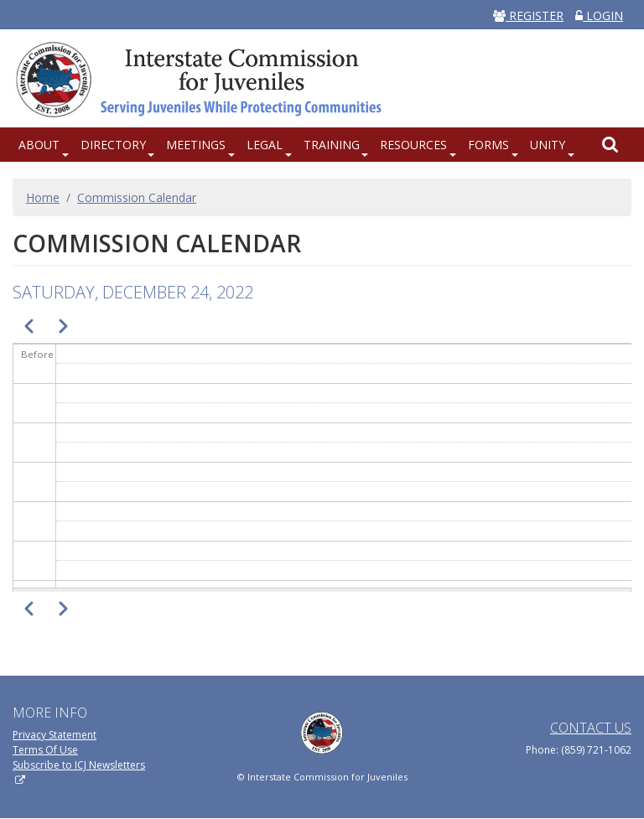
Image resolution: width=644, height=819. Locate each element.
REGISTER (528, 16)
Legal (265, 145)
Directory (113, 145)
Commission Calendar (137, 197)
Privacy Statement (55, 735)
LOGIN (599, 16)
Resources (413, 145)
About (39, 145)
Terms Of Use (45, 750)
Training (332, 145)
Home (43, 197)
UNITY (548, 145)
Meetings (196, 145)
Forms (488, 145)
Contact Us (591, 728)
